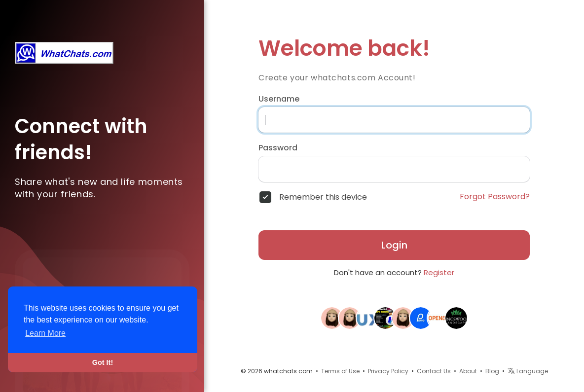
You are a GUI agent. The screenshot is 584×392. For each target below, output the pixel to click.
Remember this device (323, 197)
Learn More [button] (45, 333)
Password (278, 148)
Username (279, 99)
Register (439, 272)
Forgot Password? (495, 197)
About (468, 371)
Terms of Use (340, 371)
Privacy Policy (388, 371)
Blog (492, 371)
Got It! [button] (103, 362)
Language (528, 371)
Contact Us (434, 371)
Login (394, 245)
